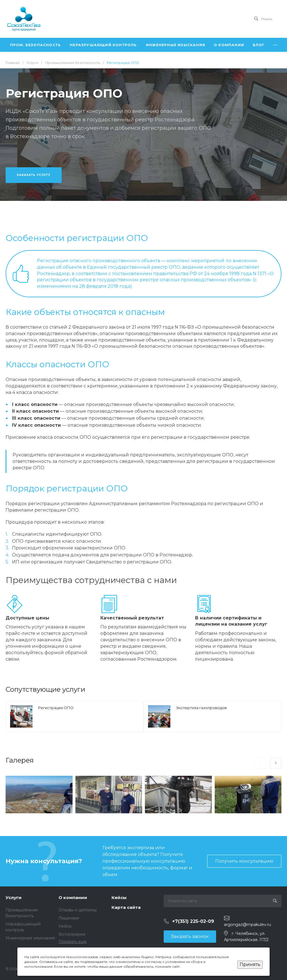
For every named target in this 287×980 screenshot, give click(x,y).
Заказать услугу (34, 175)
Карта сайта (126, 907)
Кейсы (65, 926)
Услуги (14, 897)
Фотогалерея (72, 934)
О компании (73, 897)
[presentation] (260, 763)
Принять (250, 964)
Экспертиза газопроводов (201, 708)
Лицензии (69, 918)
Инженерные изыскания (30, 938)
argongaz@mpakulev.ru (247, 925)
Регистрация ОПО (56, 708)
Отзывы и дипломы (78, 910)
